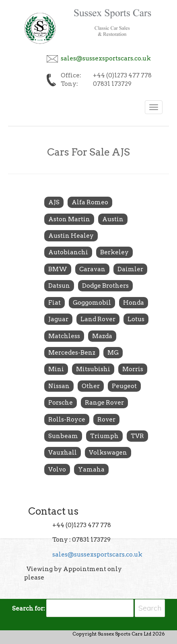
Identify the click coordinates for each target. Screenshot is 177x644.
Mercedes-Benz (72, 353)
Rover (106, 420)
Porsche (61, 403)
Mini (56, 369)
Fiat (55, 303)
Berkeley (114, 252)
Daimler (130, 269)
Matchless (64, 336)
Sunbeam (63, 436)
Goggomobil (92, 303)
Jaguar (58, 319)
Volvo (57, 469)
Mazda (102, 336)
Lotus (136, 319)
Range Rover (104, 403)
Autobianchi (68, 252)
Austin (113, 219)
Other (91, 386)
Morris (133, 369)
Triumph (104, 436)
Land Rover (98, 319)
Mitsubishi (93, 369)
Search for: (29, 609)
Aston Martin (69, 219)
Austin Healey (71, 236)
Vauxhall (63, 453)
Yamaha (91, 469)
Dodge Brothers (105, 286)
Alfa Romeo (90, 202)
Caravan (92, 269)
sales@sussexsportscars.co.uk (106, 58)
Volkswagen (108, 453)
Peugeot (124, 386)
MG (113, 353)
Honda (134, 303)
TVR (137, 436)
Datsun (59, 286)
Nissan (59, 386)
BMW (58, 269)
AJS (54, 202)
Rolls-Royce (67, 420)
